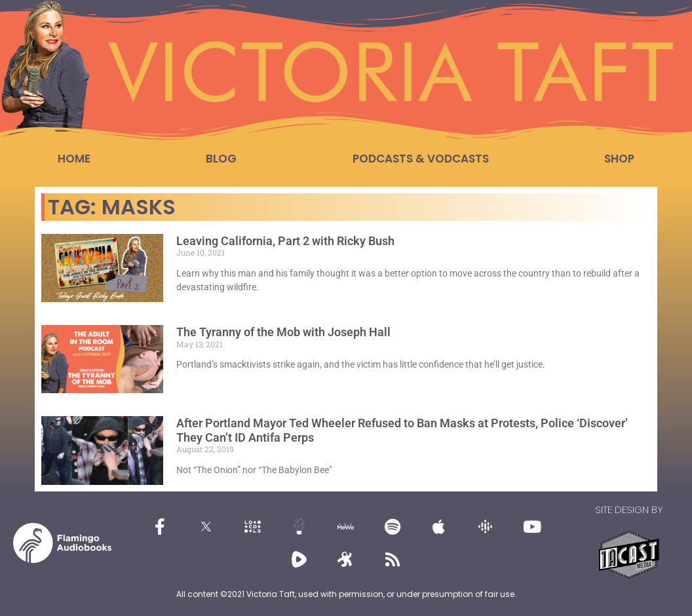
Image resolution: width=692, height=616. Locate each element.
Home (74, 159)
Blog (221, 159)
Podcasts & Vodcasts (421, 159)
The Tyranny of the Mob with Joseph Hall (283, 332)
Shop (619, 159)
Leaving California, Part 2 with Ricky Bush (285, 241)
